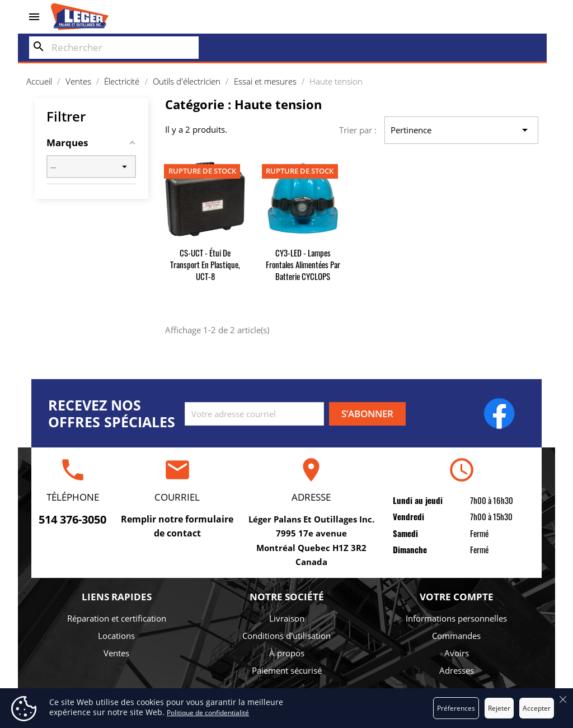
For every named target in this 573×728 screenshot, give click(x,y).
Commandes (456, 636)
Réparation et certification (117, 618)
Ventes (116, 653)
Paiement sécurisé (287, 670)
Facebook (499, 413)
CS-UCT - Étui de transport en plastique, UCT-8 (205, 264)
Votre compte (457, 597)
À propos (287, 653)
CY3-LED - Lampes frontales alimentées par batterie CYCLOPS (303, 264)
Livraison (287, 618)
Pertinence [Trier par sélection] (461, 130)
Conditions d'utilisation (286, 636)
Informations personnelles (456, 618)
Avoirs (457, 653)
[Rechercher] (114, 48)
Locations (116, 636)
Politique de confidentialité (208, 713)
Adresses (457, 670)
